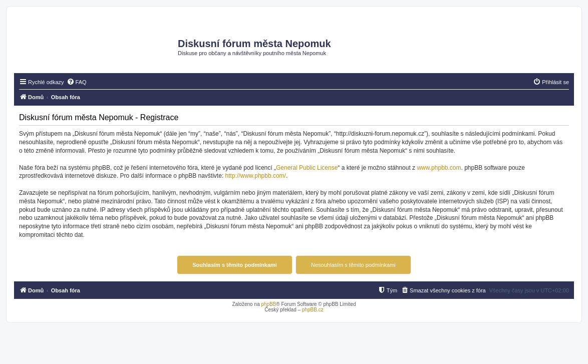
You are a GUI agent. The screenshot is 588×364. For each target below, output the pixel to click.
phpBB (268, 304)
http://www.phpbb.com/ (256, 176)
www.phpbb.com (439, 168)
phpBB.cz (313, 310)
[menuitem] (77, 82)
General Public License (307, 168)
